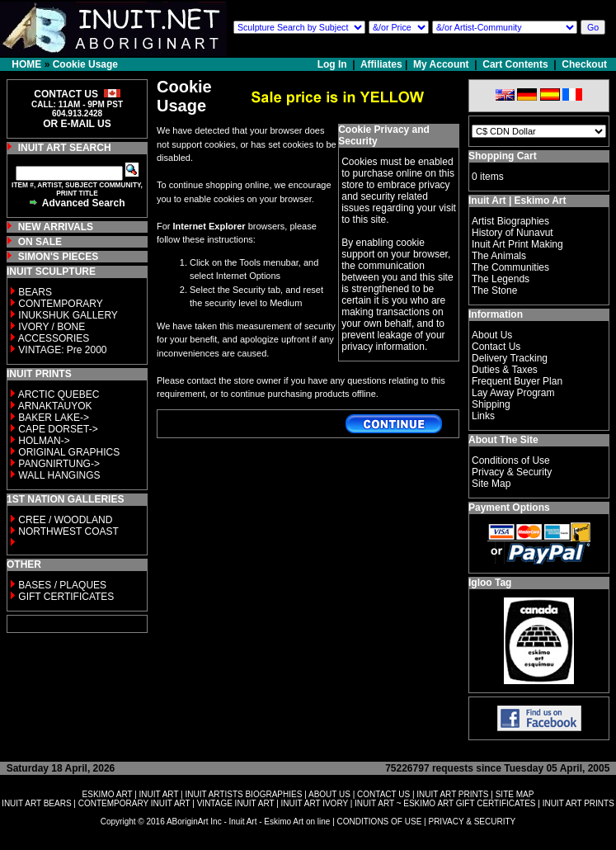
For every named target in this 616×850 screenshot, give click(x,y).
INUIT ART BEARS (36, 803)
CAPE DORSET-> (58, 429)
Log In (334, 64)
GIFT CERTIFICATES (66, 597)
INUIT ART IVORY (315, 803)
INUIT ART (159, 794)
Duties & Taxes (505, 370)
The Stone (494, 290)
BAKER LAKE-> (54, 418)
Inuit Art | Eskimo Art (517, 201)
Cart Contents (515, 64)
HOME (26, 64)
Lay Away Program (513, 393)
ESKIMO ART (108, 794)
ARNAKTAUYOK (55, 406)
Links (483, 416)
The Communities (510, 267)
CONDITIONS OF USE (380, 822)
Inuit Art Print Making (517, 244)
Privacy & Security (512, 472)
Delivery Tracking (510, 358)
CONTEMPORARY (60, 304)
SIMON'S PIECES (59, 257)
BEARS (35, 292)
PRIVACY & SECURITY (472, 822)
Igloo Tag (490, 583)
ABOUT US (329, 794)
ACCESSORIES (54, 338)
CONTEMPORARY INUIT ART (134, 803)
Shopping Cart (503, 156)
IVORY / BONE (52, 327)
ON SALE (40, 242)
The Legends (501, 279)
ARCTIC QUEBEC (59, 394)
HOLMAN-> (44, 441)
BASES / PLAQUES (62, 585)
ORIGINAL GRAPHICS (69, 452)
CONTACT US (383, 794)
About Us (492, 335)
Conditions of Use (511, 460)
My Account (441, 64)
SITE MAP (515, 794)
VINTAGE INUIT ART (236, 803)
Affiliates (381, 64)
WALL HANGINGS (59, 475)
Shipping (491, 404)
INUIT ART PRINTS (452, 794)
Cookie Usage (85, 64)
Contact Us (496, 347)
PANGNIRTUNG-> (59, 464)
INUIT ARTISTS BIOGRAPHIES (243, 794)
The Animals (499, 256)
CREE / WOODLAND (64, 520)
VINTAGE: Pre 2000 (62, 350)
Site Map (491, 484)
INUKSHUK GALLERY (68, 315)
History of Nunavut (513, 233)
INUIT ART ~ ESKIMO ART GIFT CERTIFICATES (445, 803)
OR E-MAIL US (77, 124)
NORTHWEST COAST (67, 531)
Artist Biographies (510, 221)
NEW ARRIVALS (56, 227)
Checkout (584, 64)
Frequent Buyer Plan (517, 381)
